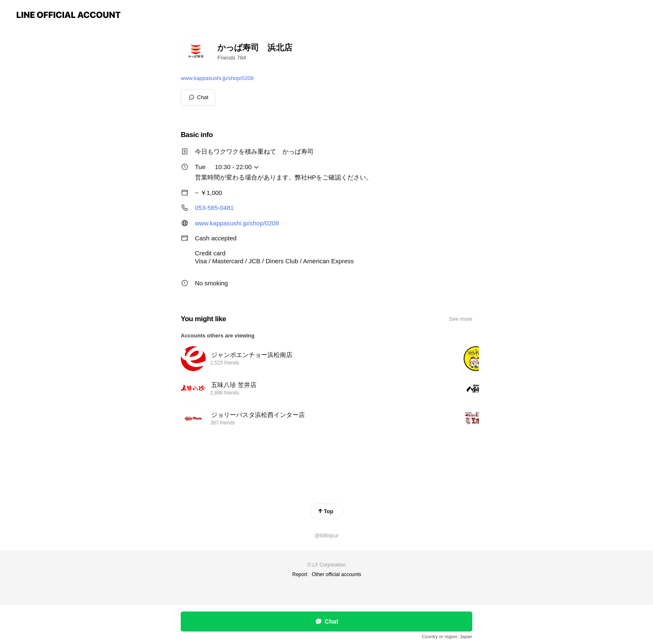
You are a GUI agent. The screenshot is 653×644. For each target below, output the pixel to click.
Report (300, 574)
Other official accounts (337, 574)
